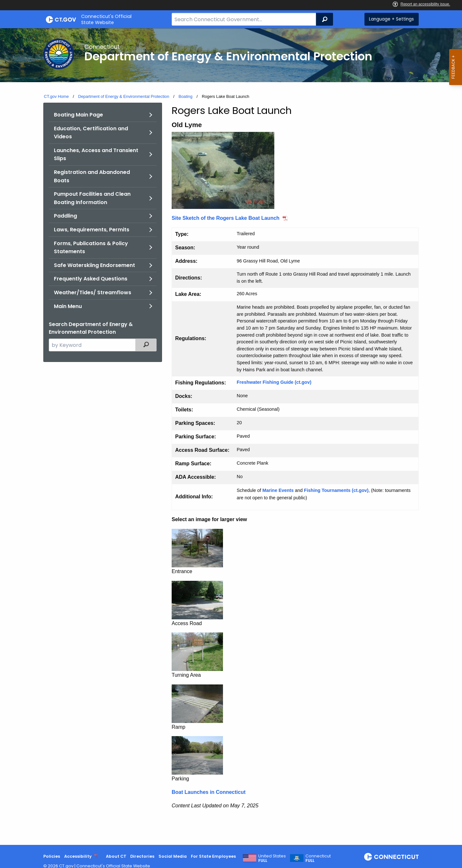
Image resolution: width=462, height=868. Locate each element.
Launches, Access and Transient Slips (96, 155)
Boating (185, 96)
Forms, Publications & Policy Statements (91, 248)
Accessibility (78, 856)
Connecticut (318, 858)
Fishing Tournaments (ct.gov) (336, 490)
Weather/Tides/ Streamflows (93, 292)
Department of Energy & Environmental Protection (124, 96)
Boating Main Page (78, 115)
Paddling (65, 216)
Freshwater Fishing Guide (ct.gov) (274, 382)
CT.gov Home (56, 96)
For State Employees (213, 856)
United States (272, 858)
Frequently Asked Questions (91, 279)
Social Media (173, 856)
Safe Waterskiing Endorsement (94, 265)
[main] (231, 437)
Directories (142, 856)
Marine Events (278, 490)
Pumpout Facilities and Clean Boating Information (92, 198)
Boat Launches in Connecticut (209, 792)
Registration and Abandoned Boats (92, 176)
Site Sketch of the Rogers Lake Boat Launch (226, 218)
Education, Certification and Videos (91, 133)
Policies (52, 856)
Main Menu (68, 306)
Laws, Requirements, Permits (92, 230)
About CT (116, 856)
